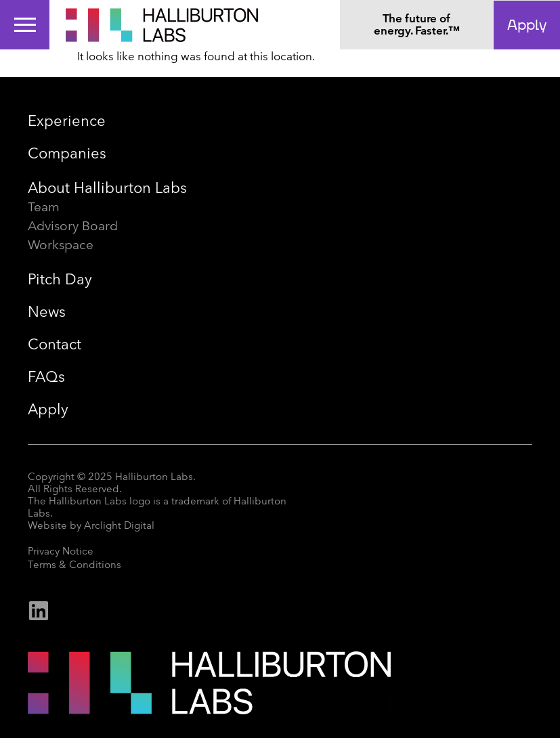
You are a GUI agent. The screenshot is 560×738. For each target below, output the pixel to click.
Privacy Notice (61, 551)
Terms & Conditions (74, 565)
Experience (67, 121)
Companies (67, 153)
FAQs (46, 377)
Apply (48, 409)
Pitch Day (60, 279)
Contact (55, 344)
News (47, 312)
